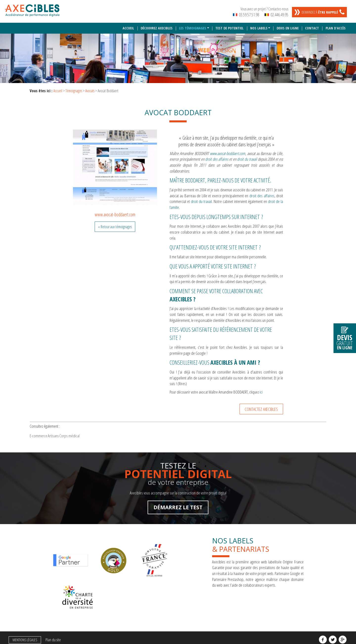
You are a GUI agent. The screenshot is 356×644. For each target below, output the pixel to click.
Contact (312, 26)
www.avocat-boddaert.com (115, 212)
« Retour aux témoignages (115, 224)
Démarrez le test (178, 508)
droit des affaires (262, 193)
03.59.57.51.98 (246, 15)
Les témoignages (193, 26)
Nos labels (259, 26)
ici (261, 389)
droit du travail (201, 199)
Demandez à (320, 12)
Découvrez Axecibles (157, 26)
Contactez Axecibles (261, 406)
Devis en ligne (288, 26)
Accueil (129, 26)
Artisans (65, 435)
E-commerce (42, 435)
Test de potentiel (230, 26)
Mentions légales (23, 615)
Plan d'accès (336, 26)
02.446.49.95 (276, 15)
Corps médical (89, 435)
